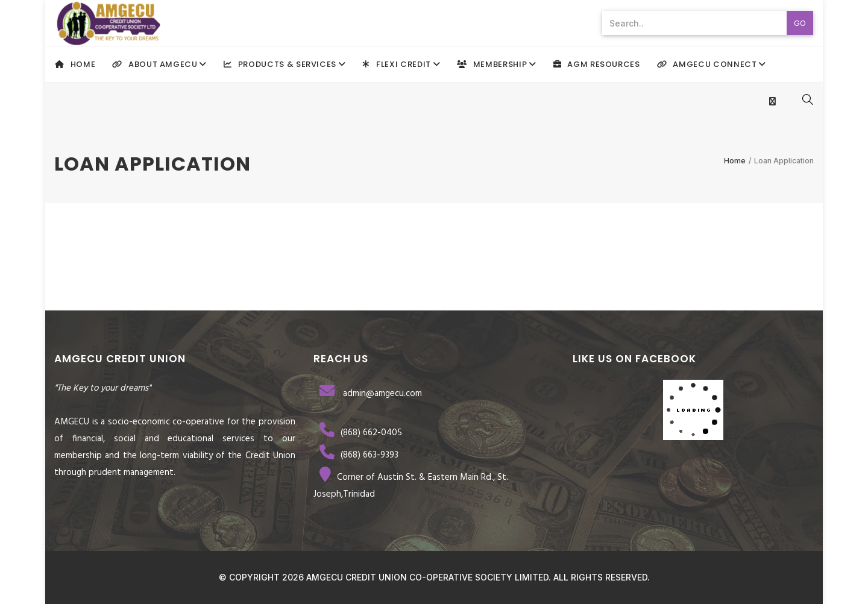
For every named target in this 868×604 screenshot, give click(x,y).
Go (800, 23)
